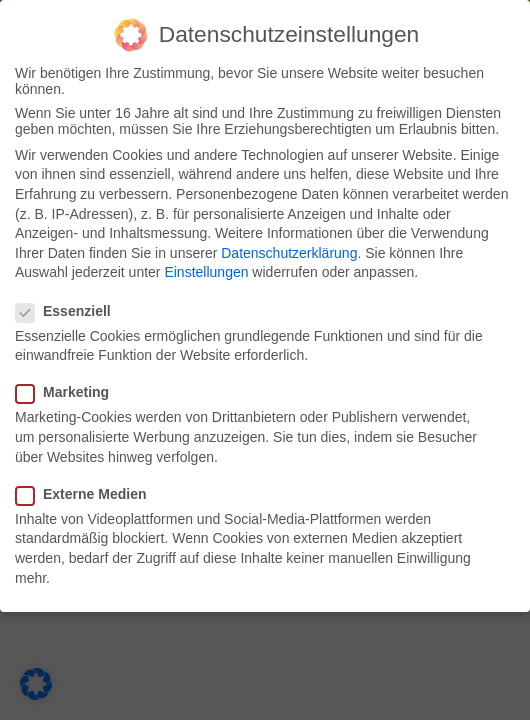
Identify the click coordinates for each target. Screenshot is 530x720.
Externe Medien (87, 494)
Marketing (68, 392)
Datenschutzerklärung (289, 253)
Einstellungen (206, 272)
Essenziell (69, 311)
